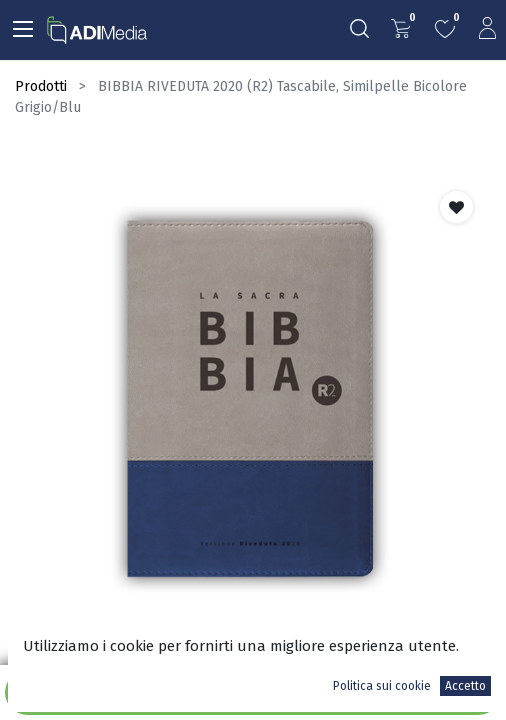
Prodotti (41, 86)
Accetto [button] (465, 686)
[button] (456, 207)
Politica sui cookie (382, 686)
